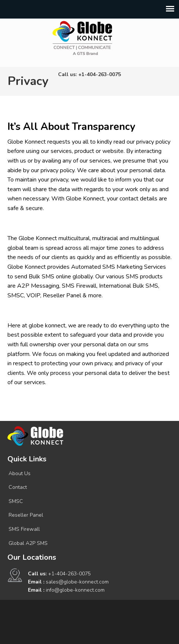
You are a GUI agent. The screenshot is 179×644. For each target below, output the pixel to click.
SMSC (16, 501)
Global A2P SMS (28, 543)
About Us (20, 473)
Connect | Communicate (82, 38)
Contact (18, 487)
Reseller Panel (26, 515)
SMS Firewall (24, 529)
